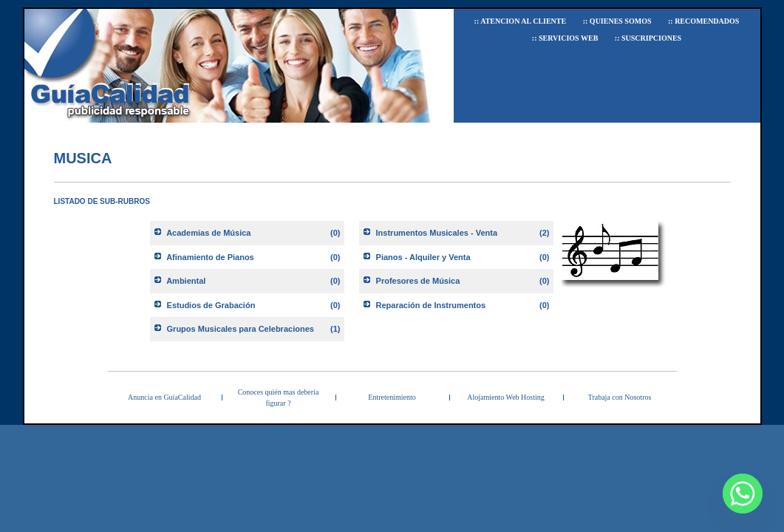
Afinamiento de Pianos (210, 257)
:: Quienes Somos (617, 21)
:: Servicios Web (565, 38)
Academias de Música (208, 233)
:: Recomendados (703, 21)
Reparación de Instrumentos (431, 305)
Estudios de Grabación (211, 305)
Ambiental (186, 281)
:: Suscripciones (648, 38)
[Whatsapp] (743, 494)
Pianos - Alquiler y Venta (423, 257)
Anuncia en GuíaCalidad (164, 397)
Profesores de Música (418, 281)
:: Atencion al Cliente (521, 21)
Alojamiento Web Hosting (506, 397)
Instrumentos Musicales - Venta (437, 233)
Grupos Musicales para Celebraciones (241, 329)
